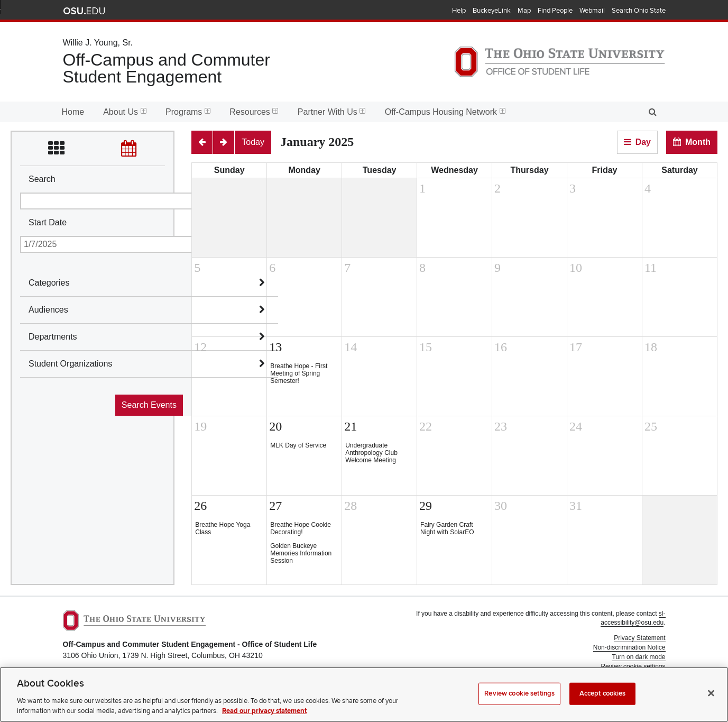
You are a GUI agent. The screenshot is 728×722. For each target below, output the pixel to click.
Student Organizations (70, 364)
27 (275, 506)
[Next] (224, 142)
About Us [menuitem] (125, 112)
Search (42, 179)
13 (275, 347)
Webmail (592, 11)
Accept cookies (603, 700)
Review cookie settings (519, 700)
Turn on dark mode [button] (639, 657)
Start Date (48, 222)
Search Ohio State (639, 11)
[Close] (711, 700)
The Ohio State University (84, 11)
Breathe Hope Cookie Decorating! (301, 528)
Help (459, 11)
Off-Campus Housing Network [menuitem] (445, 112)
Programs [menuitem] (188, 112)
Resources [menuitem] (254, 112)
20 (275, 426)
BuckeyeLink (492, 11)
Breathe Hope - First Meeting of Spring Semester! (299, 373)
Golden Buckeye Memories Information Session (301, 553)
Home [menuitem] (73, 112)
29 (426, 506)
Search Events (149, 405)
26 (200, 506)
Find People (555, 11)
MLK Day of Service (298, 445)
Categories (49, 283)
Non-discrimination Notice (629, 647)
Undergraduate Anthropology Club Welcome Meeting (371, 453)
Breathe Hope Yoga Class (223, 528)
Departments (53, 337)
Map (524, 11)
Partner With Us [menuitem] (332, 112)
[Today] (253, 142)
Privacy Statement (639, 638)
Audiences (48, 310)
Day (643, 142)
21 (351, 426)
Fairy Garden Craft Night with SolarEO (447, 528)
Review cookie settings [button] (633, 666)
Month (698, 142)
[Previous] (202, 142)
